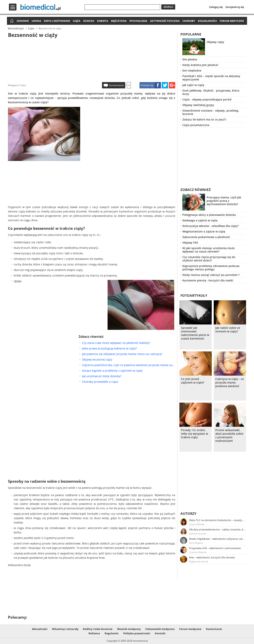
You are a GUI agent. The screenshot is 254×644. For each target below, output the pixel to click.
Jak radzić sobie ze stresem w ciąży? (228, 330)
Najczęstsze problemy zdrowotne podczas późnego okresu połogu (211, 268)
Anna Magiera (196, 543)
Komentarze (116, 85)
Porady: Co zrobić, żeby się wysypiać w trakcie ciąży (194, 434)
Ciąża (77, 21)
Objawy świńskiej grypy (198, 105)
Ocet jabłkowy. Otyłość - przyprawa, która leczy (211, 92)
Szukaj (168, 7)
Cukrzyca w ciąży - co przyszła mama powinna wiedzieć (230, 383)
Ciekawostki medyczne (160, 629)
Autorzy (188, 513)
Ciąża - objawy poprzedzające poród (207, 99)
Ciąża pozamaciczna (196, 125)
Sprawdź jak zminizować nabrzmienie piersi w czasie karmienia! (195, 333)
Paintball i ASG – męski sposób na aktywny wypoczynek (211, 78)
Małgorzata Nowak (199, 561)
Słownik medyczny (129, 629)
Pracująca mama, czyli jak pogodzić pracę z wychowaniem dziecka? (224, 201)
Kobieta (103, 21)
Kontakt (160, 633)
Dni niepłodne (192, 70)
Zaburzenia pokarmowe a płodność (206, 237)
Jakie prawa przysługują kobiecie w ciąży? (109, 348)
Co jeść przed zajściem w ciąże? (193, 381)
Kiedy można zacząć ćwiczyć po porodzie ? (211, 275)
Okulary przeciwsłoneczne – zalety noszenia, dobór (217, 529)
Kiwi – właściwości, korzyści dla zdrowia (212, 557)
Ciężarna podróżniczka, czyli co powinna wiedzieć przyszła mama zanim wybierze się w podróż (129, 365)
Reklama (94, 633)
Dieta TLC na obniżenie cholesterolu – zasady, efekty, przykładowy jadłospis (217, 520)
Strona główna (11, 21)
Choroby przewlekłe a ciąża (100, 382)
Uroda (36, 21)
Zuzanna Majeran (198, 552)
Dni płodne (190, 59)
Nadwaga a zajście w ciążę (200, 220)
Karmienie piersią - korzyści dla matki (208, 280)
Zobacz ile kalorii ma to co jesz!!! (204, 119)
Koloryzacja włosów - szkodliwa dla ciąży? (210, 226)
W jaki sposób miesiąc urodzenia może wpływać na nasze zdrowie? (209, 250)
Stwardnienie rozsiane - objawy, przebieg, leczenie (211, 112)
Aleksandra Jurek (198, 533)
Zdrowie (23, 21)
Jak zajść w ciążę (193, 85)
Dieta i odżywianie (57, 21)
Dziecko (89, 21)
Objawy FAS (190, 243)
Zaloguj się (216, 7)
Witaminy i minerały (65, 629)
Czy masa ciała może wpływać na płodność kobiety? (116, 343)
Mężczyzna (119, 21)
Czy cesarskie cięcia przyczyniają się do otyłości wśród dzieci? (209, 259)
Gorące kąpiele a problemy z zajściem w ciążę (112, 371)
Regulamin (112, 633)
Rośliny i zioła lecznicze (98, 629)
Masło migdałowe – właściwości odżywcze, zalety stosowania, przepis (217, 539)
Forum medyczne (232, 21)
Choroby (189, 21)
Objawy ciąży (215, 42)
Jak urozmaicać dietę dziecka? (102, 376)
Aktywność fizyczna (165, 21)
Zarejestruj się (235, 7)
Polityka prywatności (137, 633)
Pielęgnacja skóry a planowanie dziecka (209, 215)
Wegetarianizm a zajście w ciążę (204, 231)
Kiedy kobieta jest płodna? (200, 65)
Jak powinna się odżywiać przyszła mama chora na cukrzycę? (122, 354)
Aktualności (40, 629)
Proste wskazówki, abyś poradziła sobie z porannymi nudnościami (229, 435)
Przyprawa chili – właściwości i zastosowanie (215, 548)
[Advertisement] (92, 59)
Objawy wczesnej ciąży (97, 359)
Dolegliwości (207, 21)
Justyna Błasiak (197, 524)
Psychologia (138, 21)
